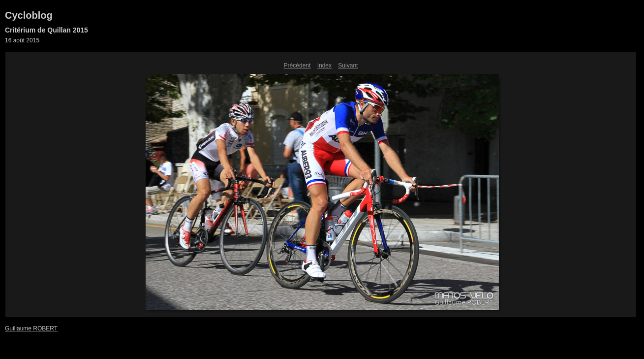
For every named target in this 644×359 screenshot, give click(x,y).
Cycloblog (29, 15)
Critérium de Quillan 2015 (46, 30)
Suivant (348, 65)
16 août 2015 (22, 40)
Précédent (297, 65)
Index (324, 65)
